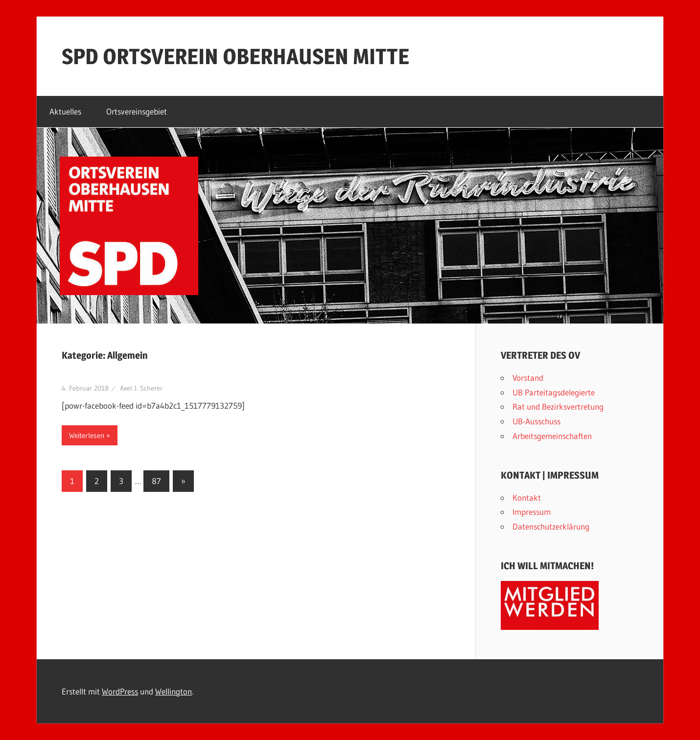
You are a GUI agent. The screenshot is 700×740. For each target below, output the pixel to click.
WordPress (120, 691)
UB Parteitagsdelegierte (554, 392)
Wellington (174, 691)
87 (156, 481)
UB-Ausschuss (537, 421)
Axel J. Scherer (141, 388)
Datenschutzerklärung (551, 526)
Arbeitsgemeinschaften (552, 436)
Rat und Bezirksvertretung (558, 406)
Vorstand (528, 378)
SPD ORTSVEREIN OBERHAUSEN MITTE (235, 56)
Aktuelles (65, 111)
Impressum (532, 512)
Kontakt (527, 497)
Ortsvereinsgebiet (137, 111)
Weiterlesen (87, 435)
